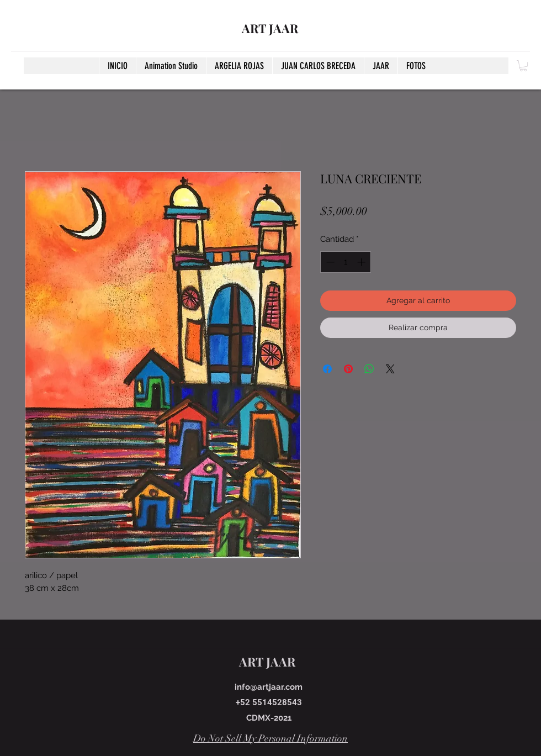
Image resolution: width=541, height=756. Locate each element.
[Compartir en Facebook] (327, 369)
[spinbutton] (346, 262)
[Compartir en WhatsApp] (369, 369)
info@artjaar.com (269, 687)
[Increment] (362, 262)
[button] (523, 66)
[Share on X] (390, 369)
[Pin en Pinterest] (348, 369)
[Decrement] (329, 262)
